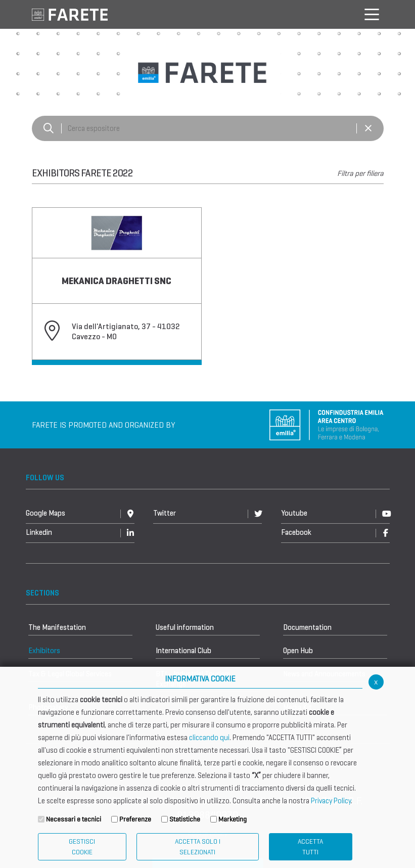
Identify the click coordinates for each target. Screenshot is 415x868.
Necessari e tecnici (74, 819)
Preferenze (135, 819)
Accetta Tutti (310, 847)
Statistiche (185, 819)
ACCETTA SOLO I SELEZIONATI (198, 847)
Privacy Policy (331, 801)
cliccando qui (209, 738)
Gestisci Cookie (82, 847)
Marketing (233, 819)
